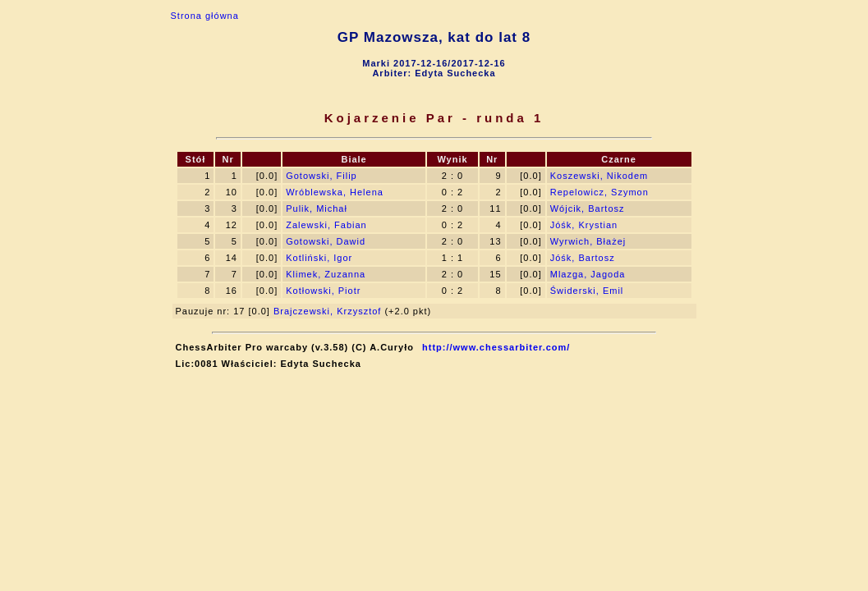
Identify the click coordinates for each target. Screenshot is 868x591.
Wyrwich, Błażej (588, 241)
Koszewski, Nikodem (599, 176)
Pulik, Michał (317, 208)
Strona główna (205, 16)
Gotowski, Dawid (326, 241)
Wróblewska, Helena (335, 192)
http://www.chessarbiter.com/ (496, 347)
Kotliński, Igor (319, 258)
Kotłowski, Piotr (323, 291)
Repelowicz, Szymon (599, 192)
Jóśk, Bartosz (583, 258)
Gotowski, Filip (321, 176)
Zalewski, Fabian (326, 225)
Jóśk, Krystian (584, 225)
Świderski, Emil (587, 291)
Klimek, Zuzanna (326, 274)
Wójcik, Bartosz (588, 208)
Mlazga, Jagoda (588, 274)
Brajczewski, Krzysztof (327, 311)
